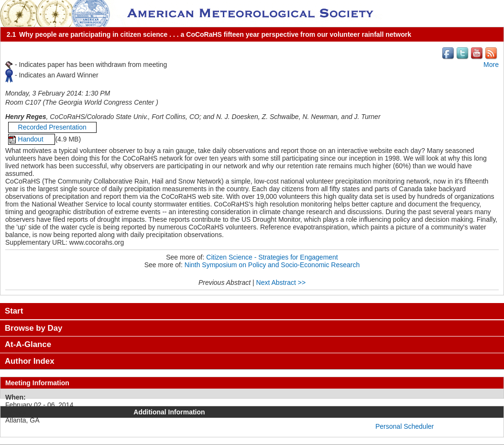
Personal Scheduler (405, 426)
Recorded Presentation (52, 127)
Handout (32, 139)
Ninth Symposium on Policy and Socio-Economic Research (272, 265)
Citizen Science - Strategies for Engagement (272, 257)
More (491, 65)
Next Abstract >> (281, 282)
